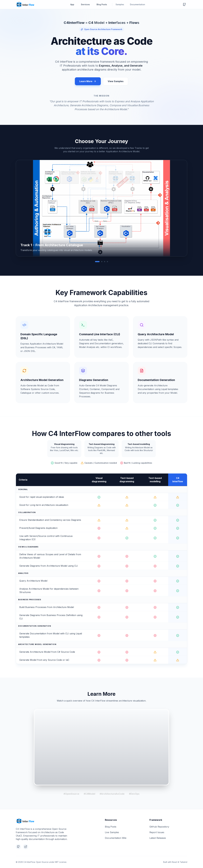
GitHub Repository (159, 827)
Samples (121, 4)
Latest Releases (158, 838)
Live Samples (112, 832)
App (72, 4)
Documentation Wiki (116, 838)
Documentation (139, 4)
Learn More (88, 81)
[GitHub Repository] (184, 5)
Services (85, 4)
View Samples (116, 81)
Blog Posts (102, 4)
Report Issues (157, 832)
